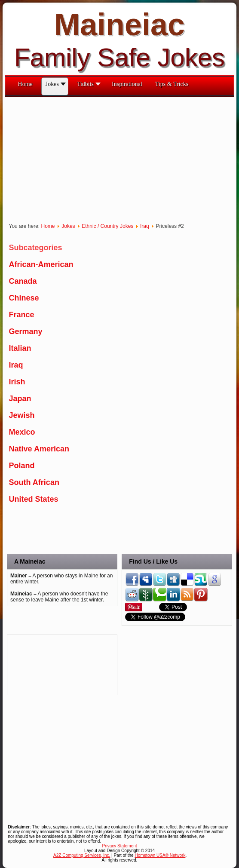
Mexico (22, 432)
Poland (22, 466)
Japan (20, 399)
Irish (17, 382)
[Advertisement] (46, 665)
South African (34, 482)
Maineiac (119, 25)
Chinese (24, 298)
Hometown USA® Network (160, 855)
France (22, 315)
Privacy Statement (119, 846)
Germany (26, 331)
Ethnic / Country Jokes (107, 226)
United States (34, 499)
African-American (41, 264)
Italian (20, 348)
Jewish (22, 415)
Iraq (145, 226)
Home (48, 226)
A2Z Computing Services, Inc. (82, 855)
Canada (23, 281)
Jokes (68, 226)
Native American (39, 449)
